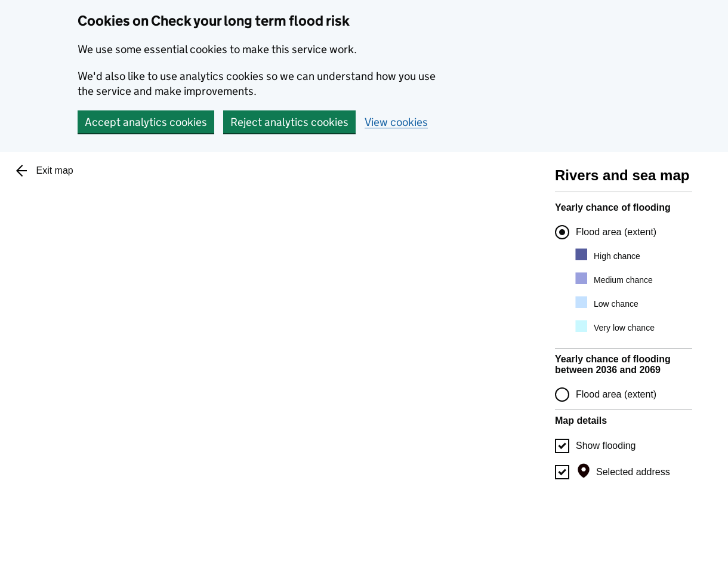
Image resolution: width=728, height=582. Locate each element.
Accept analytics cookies (146, 122)
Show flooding (606, 446)
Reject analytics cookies (289, 122)
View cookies (396, 122)
